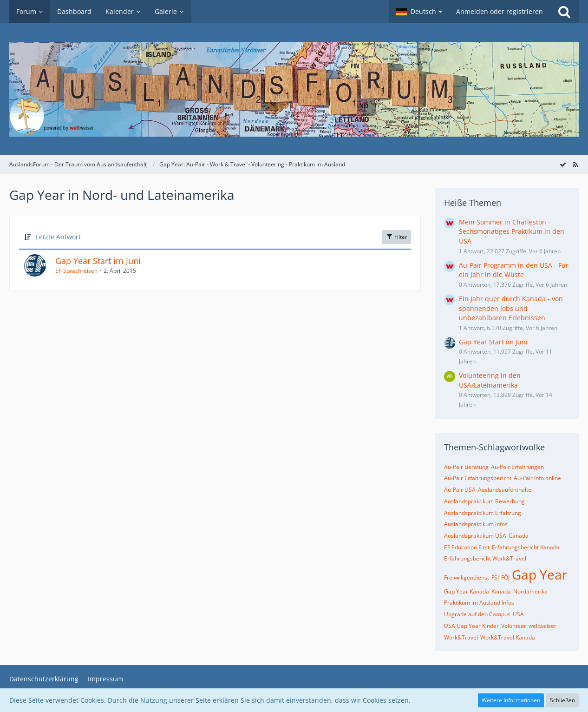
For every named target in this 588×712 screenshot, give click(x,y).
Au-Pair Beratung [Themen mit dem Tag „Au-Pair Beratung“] (466, 467)
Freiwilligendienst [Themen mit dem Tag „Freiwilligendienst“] (467, 577)
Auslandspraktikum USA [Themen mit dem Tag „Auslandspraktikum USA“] (475, 536)
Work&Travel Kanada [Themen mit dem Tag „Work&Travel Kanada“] (508, 637)
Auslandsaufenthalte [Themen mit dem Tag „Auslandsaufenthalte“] (505, 490)
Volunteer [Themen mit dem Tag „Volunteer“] (514, 626)
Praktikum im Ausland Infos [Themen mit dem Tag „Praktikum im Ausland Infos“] (479, 603)
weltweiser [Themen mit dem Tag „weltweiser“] (542, 626)
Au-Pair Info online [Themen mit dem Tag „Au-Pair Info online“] (537, 478)
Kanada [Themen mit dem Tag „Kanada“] (501, 591)
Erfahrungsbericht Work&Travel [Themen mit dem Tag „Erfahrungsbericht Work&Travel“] (485, 558)
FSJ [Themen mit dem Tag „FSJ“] (495, 577)
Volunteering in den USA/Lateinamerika (490, 380)
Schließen (562, 700)
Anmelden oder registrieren (500, 11)
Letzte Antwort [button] (58, 237)
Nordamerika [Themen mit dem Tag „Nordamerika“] (530, 591)
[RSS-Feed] (575, 164)
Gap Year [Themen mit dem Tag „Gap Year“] (539, 574)
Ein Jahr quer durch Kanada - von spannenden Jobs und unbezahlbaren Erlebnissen (511, 308)
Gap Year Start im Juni (98, 261)
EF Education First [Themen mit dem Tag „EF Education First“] (467, 547)
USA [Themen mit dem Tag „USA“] (518, 614)
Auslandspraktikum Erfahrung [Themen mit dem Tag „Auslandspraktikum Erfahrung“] (483, 513)
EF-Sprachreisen (76, 271)
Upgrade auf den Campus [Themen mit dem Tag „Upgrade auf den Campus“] (477, 614)
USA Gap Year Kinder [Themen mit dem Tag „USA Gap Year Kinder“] (471, 626)
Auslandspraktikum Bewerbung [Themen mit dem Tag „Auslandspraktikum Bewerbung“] (484, 501)
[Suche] (564, 12)
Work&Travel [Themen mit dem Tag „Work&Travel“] (461, 637)
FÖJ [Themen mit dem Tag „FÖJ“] (505, 577)
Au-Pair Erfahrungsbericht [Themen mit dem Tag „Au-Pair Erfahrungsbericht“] (478, 478)
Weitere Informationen (511, 700)
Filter (396, 237)
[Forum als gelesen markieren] (563, 164)
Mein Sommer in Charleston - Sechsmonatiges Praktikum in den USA (512, 231)
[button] (419, 12)
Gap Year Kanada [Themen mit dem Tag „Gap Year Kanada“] (467, 591)
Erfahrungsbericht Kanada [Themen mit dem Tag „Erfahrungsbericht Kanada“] (526, 547)
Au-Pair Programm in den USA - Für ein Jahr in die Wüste (514, 270)
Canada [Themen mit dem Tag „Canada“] (519, 536)
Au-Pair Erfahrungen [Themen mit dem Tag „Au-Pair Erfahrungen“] (517, 467)
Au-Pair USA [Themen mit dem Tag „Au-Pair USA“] (460, 490)
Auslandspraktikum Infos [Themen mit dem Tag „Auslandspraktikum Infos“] (476, 524)
